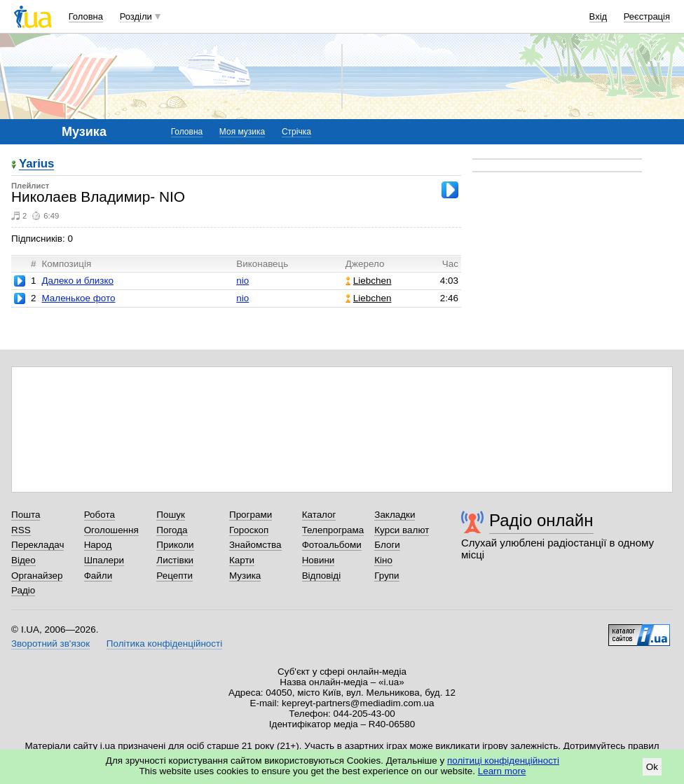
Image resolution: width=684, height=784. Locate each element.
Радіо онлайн (541, 520)
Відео (23, 560)
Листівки (175, 560)
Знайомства (255, 545)
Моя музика (242, 132)
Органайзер (37, 576)
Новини (319, 560)
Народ (98, 545)
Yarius (36, 164)
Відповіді (322, 576)
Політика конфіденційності (164, 644)
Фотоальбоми (332, 545)
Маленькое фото (78, 298)
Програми (251, 515)
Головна (86, 16)
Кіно (383, 560)
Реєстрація (647, 16)
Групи (387, 576)
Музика (245, 576)
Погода (172, 530)
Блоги (387, 545)
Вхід (598, 16)
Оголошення (111, 530)
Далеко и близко (77, 281)
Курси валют (402, 530)
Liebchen (369, 281)
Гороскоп (249, 530)
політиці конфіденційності (503, 761)
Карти (242, 560)
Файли (98, 576)
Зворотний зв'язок (50, 644)
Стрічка (296, 132)
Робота (100, 515)
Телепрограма (333, 530)
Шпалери (104, 560)
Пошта (26, 515)
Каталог (319, 515)
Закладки (395, 515)
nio (242, 281)
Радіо (23, 590)
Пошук (171, 515)
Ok (652, 767)
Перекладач (37, 545)
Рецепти (175, 576)
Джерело (365, 264)
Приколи (175, 545)
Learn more (502, 771)
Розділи (136, 16)
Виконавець (262, 264)
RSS (21, 530)
